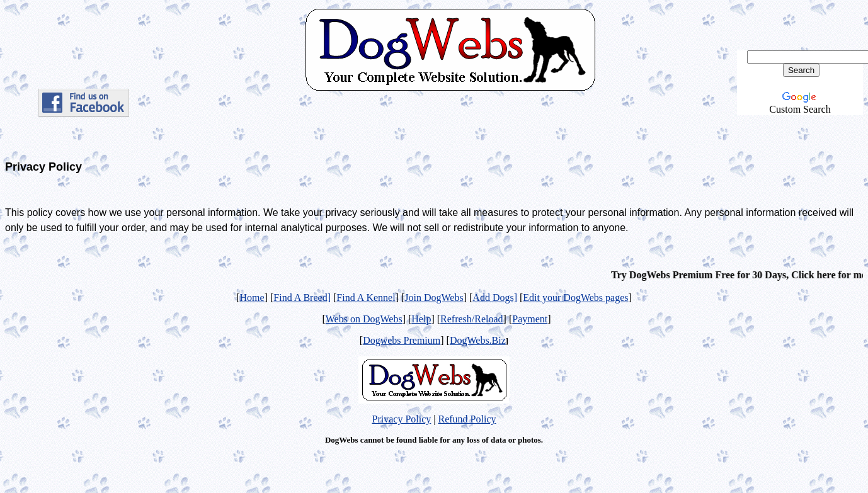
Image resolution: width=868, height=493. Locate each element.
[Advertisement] (450, 132)
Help (421, 319)
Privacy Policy (402, 419)
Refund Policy (467, 419)
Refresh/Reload (472, 319)
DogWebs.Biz (478, 340)
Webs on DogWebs (364, 319)
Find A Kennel (366, 297)
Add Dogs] (495, 297)
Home (252, 297)
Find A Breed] (302, 297)
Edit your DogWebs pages (575, 297)
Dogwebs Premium (402, 340)
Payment (530, 319)
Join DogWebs (434, 297)
